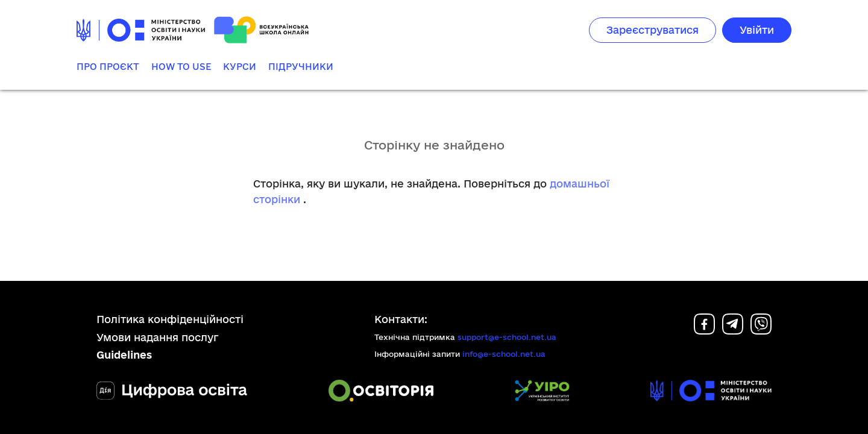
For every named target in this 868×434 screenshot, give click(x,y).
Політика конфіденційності (170, 319)
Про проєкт (108, 67)
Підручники (301, 67)
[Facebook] (704, 331)
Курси (240, 67)
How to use (181, 67)
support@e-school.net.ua (507, 337)
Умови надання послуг (158, 337)
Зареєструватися (653, 30)
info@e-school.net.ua (504, 354)
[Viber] (761, 331)
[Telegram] (733, 331)
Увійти (757, 30)
